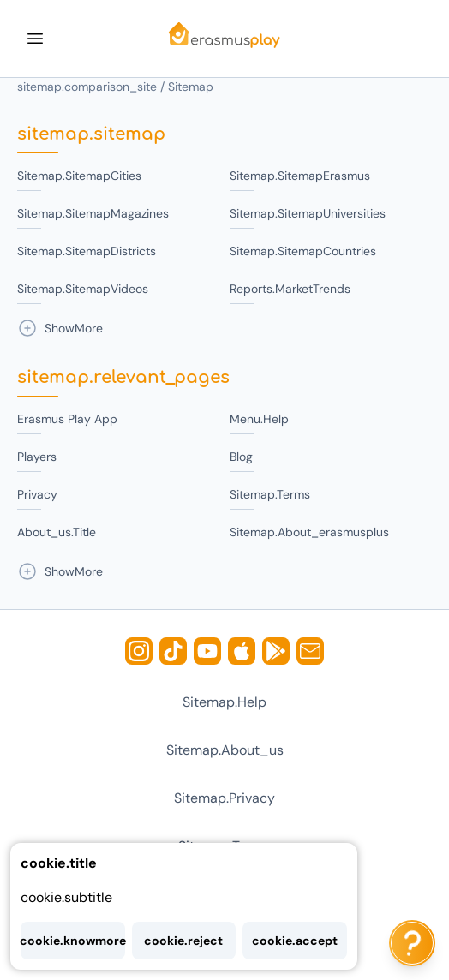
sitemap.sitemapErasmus (300, 176)
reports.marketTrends (290, 289)
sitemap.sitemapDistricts (87, 251)
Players (37, 457)
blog (241, 457)
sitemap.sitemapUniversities (308, 213)
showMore (60, 328)
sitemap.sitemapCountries (303, 251)
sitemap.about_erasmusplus (309, 532)
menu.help (259, 419)
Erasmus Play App (67, 419)
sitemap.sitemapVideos (83, 289)
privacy (37, 494)
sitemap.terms (270, 494)
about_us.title (57, 532)
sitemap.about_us (225, 750)
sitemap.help (224, 702)
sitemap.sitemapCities (79, 176)
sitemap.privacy (224, 798)
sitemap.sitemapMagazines (93, 213)
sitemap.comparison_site (87, 87)
